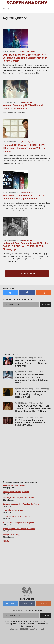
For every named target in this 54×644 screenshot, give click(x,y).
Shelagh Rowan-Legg (11, 535)
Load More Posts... (27, 274)
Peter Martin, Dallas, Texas (14, 486)
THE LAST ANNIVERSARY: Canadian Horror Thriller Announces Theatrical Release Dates (32, 379)
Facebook (27, 603)
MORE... (6, 541)
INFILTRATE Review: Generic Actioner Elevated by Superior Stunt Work (31, 363)
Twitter (10, 603)
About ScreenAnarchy (14, 621)
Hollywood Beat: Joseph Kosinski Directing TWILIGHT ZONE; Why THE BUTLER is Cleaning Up (26, 246)
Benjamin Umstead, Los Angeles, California (21, 504)
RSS (44, 603)
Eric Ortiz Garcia (29, 52)
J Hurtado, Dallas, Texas (13, 510)
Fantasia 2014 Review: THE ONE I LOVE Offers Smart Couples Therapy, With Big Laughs (24, 148)
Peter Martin (27, 102)
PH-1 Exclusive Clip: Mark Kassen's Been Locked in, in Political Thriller (30, 423)
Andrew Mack (27, 193)
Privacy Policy (12, 624)
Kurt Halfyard (27, 142)
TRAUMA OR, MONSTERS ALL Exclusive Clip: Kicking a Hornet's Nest (31, 394)
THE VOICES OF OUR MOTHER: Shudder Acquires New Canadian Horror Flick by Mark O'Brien (33, 408)
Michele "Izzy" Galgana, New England (18, 523)
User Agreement (28, 624)
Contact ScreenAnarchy (36, 621)
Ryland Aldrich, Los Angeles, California (19, 529)
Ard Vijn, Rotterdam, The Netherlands (18, 498)
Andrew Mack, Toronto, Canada (16, 492)
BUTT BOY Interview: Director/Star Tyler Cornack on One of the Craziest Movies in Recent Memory (25, 58)
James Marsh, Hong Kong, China (16, 516)
